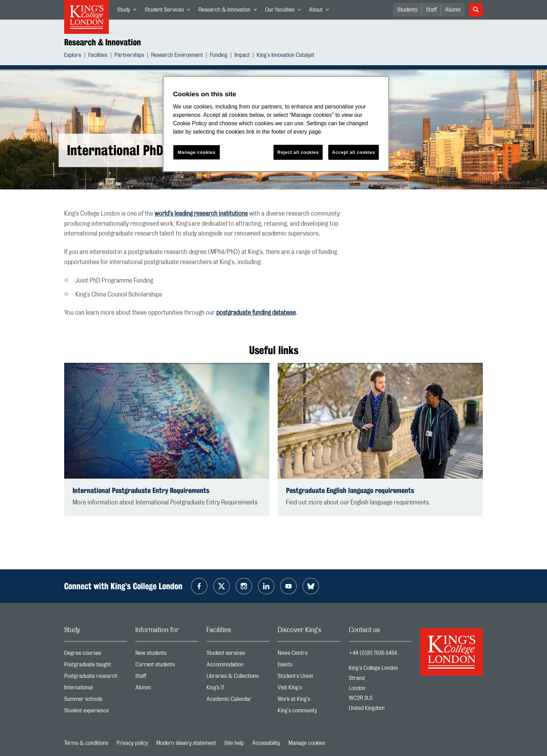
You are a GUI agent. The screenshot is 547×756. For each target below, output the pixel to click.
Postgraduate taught (96, 666)
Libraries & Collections (238, 678)
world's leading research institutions (201, 214)
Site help (234, 743)
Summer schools (96, 701)
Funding (219, 56)
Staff (431, 10)
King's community (309, 712)
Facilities (98, 56)
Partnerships (129, 56)
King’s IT (238, 689)
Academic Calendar (238, 701)
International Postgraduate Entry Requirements (141, 490)
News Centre (309, 655)
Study (129, 11)
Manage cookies (307, 743)
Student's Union (309, 678)
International (96, 689)
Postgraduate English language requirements (350, 490)
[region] (276, 124)
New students (167, 655)
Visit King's (309, 689)
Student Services (170, 11)
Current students (167, 666)
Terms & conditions (86, 743)
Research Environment (177, 56)
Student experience (96, 712)
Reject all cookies (298, 152)
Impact (242, 56)
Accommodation (238, 666)
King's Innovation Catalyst (286, 56)
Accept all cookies (354, 152)
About (321, 11)
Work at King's (309, 701)
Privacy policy (132, 743)
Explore (73, 56)
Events (309, 666)
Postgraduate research (96, 678)
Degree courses (96, 655)
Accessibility (266, 743)
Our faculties (285, 11)
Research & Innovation (230, 11)
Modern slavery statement (186, 743)
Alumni (453, 10)
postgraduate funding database (256, 313)
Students (407, 10)
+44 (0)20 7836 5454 (373, 653)
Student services (238, 655)
